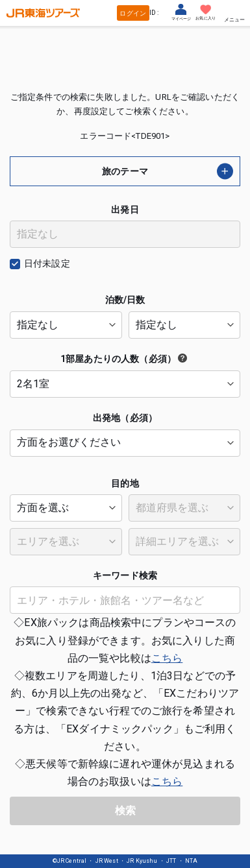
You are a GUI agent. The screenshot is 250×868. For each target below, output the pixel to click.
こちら (167, 658)
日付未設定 (47, 263)
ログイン (133, 13)
